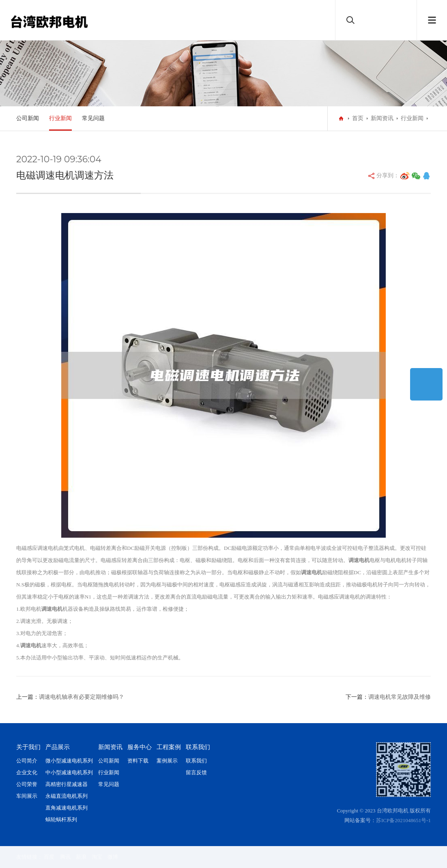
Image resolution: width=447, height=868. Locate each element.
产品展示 (58, 747)
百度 (49, 857)
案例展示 (167, 761)
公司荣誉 (27, 784)
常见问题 (93, 118)
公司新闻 (28, 118)
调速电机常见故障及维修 (400, 697)
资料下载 (138, 761)
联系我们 (198, 747)
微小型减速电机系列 (69, 761)
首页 (358, 118)
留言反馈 (196, 772)
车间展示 (27, 796)
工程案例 (169, 747)
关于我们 (28, 747)
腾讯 (65, 857)
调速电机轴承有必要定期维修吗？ (82, 697)
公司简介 (27, 761)
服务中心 (140, 747)
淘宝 (97, 857)
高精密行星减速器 (67, 784)
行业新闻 (60, 118)
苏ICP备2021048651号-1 (403, 820)
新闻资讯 (382, 118)
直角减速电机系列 (67, 808)
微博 (113, 857)
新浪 (81, 857)
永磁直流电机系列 (67, 796)
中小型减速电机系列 (69, 772)
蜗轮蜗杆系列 (61, 820)
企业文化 (27, 772)
